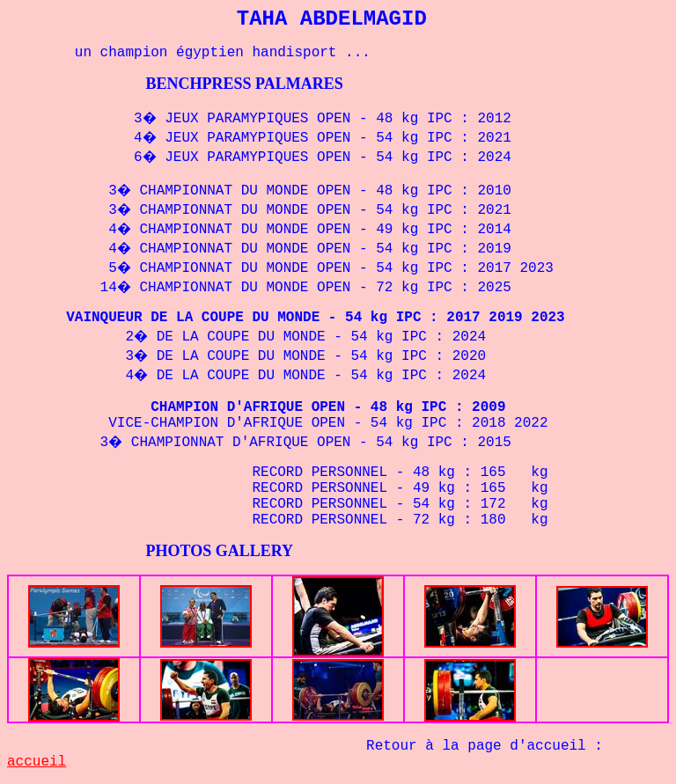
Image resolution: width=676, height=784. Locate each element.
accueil (37, 762)
